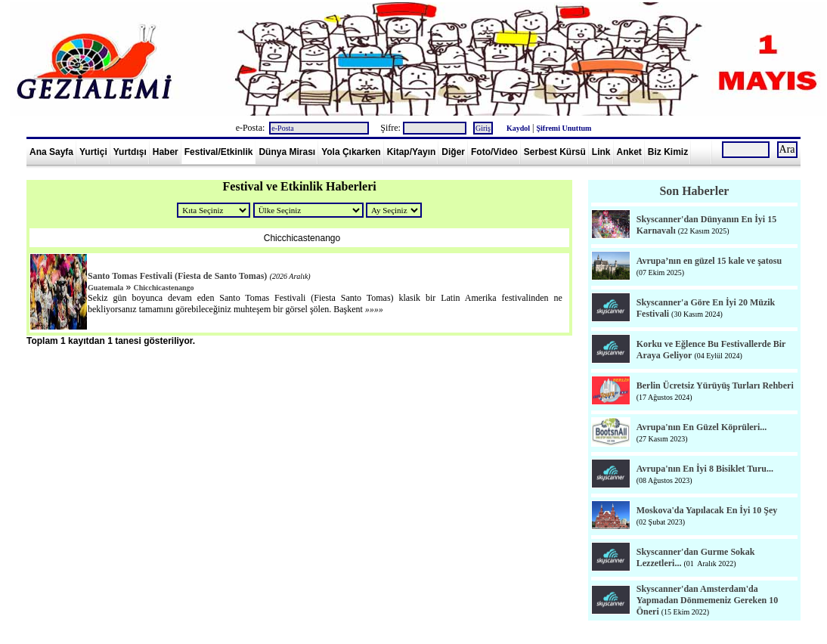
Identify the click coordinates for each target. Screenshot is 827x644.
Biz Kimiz (668, 152)
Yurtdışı (130, 152)
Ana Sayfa (51, 152)
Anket (629, 152)
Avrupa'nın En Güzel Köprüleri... (702, 427)
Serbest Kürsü (555, 152)
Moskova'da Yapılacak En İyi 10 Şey (707, 510)
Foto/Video (494, 152)
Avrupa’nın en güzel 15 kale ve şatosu (709, 261)
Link (601, 152)
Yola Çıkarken (351, 152)
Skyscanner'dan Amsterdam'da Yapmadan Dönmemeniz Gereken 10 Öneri (707, 600)
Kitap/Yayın (412, 152)
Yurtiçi (93, 152)
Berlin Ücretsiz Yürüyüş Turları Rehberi (715, 385)
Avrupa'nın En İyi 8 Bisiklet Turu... (705, 469)
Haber (166, 152)
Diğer (453, 152)
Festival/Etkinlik (219, 152)
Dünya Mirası (287, 152)
